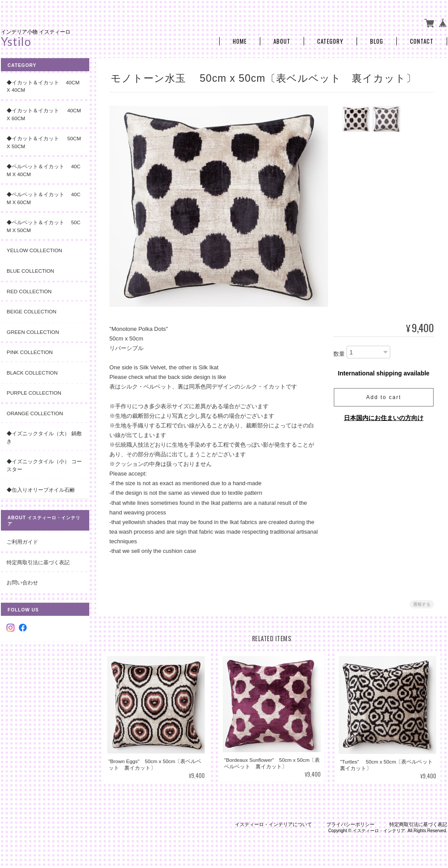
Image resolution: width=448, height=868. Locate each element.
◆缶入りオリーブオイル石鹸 (41, 488)
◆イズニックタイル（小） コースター (41, 464)
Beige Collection (31, 311)
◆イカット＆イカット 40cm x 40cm (43, 85)
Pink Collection (30, 351)
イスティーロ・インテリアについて (273, 823)
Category (330, 40)
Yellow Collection (34, 249)
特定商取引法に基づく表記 (38, 561)
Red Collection (29, 290)
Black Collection (32, 372)
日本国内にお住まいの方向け (384, 417)
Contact (422, 40)
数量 (339, 353)
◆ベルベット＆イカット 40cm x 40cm (44, 169)
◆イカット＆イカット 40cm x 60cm (42, 113)
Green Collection (33, 331)
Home (240, 40)
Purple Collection (34, 392)
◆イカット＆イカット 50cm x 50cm (42, 141)
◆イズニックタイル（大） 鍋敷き (41, 436)
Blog (377, 40)
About (282, 40)
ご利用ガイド (22, 541)
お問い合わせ (22, 582)
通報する (422, 603)
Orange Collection (35, 412)
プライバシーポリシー (350, 823)
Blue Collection (30, 270)
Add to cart (384, 396)
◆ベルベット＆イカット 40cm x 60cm (44, 197)
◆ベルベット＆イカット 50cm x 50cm (44, 225)
